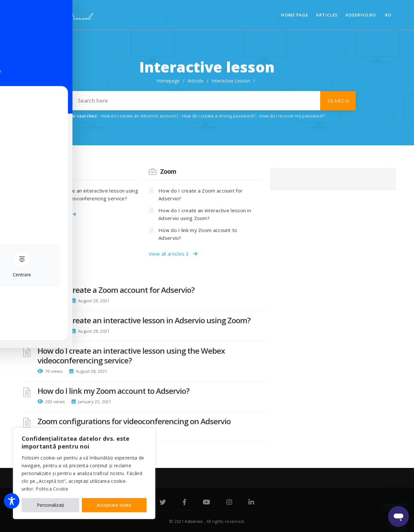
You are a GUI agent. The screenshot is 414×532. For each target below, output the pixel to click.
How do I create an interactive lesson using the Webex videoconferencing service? (88, 194)
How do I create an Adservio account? (139, 116)
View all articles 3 (173, 254)
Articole (196, 81)
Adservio (194, 521)
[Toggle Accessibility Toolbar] (12, 501)
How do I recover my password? (292, 116)
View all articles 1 (52, 214)
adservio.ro (361, 15)
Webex (49, 172)
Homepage (168, 81)
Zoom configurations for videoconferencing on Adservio (134, 421)
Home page (295, 15)
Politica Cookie (52, 489)
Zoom (168, 172)
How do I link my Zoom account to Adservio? (198, 234)
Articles (327, 15)
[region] (84, 473)
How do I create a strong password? (219, 116)
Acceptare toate (114, 505)
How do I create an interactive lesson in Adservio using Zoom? (205, 214)
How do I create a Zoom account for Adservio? (201, 194)
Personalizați (50, 505)
